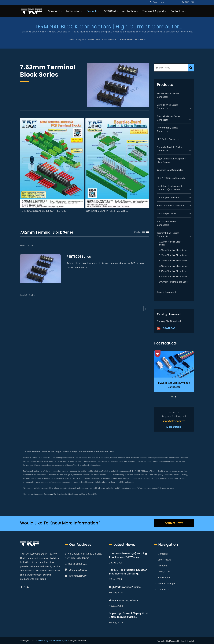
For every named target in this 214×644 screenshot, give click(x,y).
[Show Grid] (144, 232)
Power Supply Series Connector (167, 129)
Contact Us (178, 11)
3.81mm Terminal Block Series (170, 243)
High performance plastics (125, 586)
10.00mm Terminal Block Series (174, 282)
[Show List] (147, 232)
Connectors (48, 494)
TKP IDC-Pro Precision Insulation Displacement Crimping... (128, 571)
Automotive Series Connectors (167, 223)
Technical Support (154, 11)
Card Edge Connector (168, 197)
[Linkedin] (28, 586)
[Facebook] (21, 586)
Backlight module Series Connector (169, 149)
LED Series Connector (168, 139)
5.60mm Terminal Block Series (173, 255)
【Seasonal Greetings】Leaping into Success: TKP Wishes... (128, 555)
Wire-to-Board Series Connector (168, 95)
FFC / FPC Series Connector (172, 178)
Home (71, 40)
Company (55, 11)
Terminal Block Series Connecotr (101, 40)
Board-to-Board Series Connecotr (169, 118)
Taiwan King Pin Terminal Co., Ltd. (52, 640)
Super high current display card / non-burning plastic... (129, 615)
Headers (72, 494)
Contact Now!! (174, 523)
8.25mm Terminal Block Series (173, 271)
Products (93, 11)
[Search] (166, 2)
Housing (64, 494)
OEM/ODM (111, 11)
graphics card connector (170, 170)
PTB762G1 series (79, 257)
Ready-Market (187, 640)
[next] (146, 309)
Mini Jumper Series (167, 213)
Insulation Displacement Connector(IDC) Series (169, 188)
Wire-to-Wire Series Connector (167, 106)
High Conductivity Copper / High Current (171, 160)
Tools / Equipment (166, 292)
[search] (151, 2)
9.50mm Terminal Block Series (173, 277)
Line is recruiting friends (124, 600)
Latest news (74, 11)
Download (166, 328)
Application (130, 11)
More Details (174, 427)
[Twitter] (25, 586)
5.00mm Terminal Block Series (173, 261)
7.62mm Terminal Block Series (132, 40)
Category (80, 40)
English (189, 2)
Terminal (57, 494)
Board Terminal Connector (171, 205)
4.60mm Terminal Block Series (173, 250)
